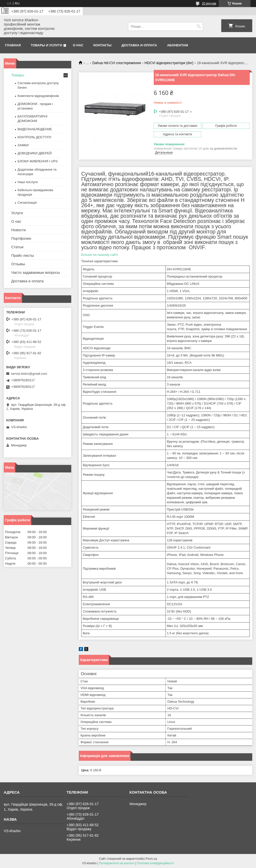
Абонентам (177, 45)
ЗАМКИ (23, 145)
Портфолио (21, 238)
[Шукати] (199, 26)
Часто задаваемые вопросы (36, 272)
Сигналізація (27, 203)
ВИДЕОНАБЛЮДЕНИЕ (35, 129)
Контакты (102, 45)
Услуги (17, 213)
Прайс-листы (23, 255)
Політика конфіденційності (155, 863)
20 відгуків (209, 4)
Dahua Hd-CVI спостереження (117, 63)
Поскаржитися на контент (117, 863)
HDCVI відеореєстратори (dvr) (169, 63)
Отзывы (18, 264)
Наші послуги (27, 182)
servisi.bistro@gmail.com (29, 374)
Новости (18, 230)
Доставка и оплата (139, 45)
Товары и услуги (46, 45)
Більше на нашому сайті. (100, 255)
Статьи (17, 247)
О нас (78, 45)
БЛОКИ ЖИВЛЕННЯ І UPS (38, 161)
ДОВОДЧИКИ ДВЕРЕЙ (35, 153)
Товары (18, 75)
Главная (13, 45)
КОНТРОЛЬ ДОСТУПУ (34, 137)
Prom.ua (151, 859)
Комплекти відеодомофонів (38, 96)
